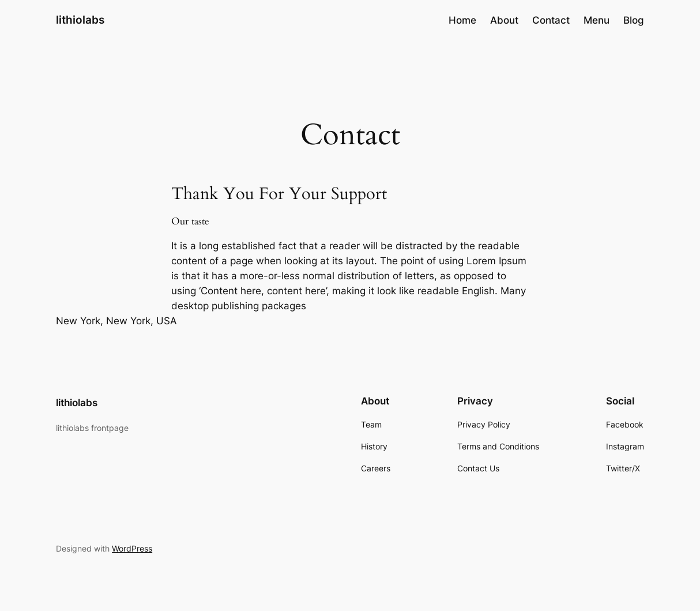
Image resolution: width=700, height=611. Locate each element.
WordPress (132, 548)
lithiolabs (80, 20)
